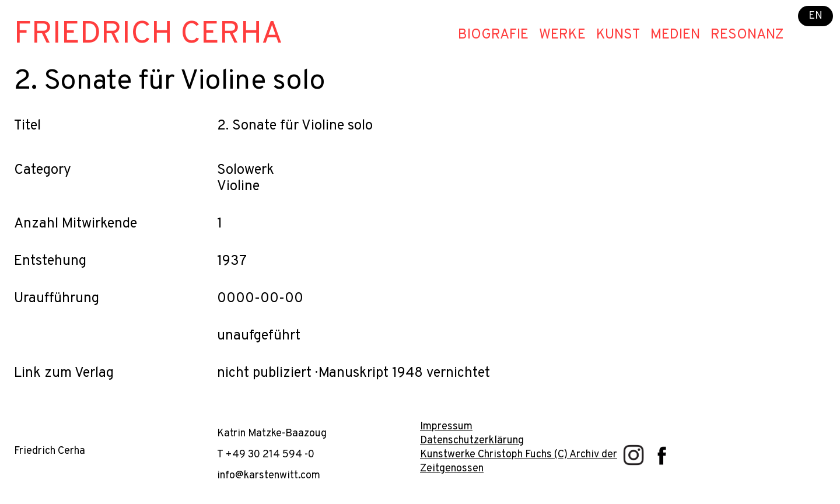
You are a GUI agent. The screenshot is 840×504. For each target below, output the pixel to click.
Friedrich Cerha (148, 35)
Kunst (618, 35)
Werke (562, 35)
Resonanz (747, 35)
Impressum (446, 427)
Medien (675, 35)
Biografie (493, 35)
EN (815, 16)
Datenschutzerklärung (472, 441)
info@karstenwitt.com (269, 476)
